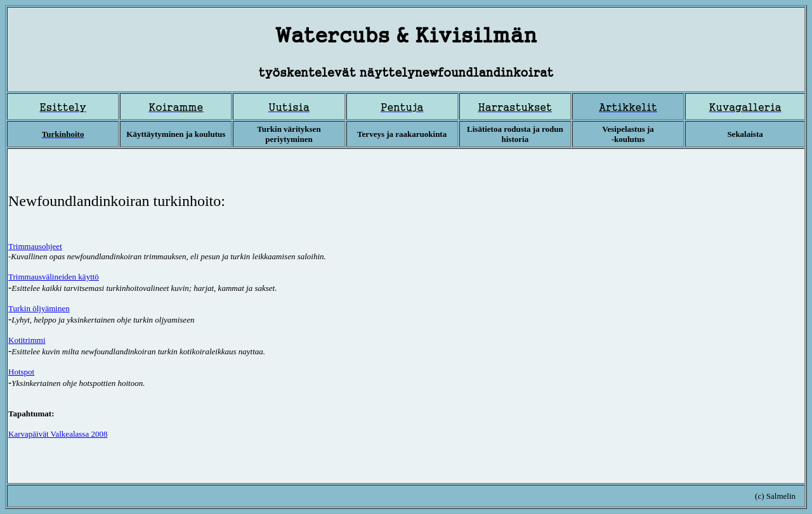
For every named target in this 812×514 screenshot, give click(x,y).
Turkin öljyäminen (39, 308)
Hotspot (21, 372)
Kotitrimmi (27, 340)
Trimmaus (35, 246)
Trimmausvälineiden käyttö (54, 277)
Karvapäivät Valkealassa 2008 (58, 434)
